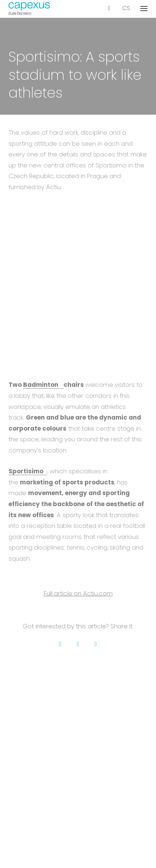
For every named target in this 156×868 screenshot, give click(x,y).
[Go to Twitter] (78, 644)
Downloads (78, 734)
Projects (78, 695)
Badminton (41, 385)
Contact (78, 714)
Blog (78, 773)
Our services (78, 763)
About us (78, 685)
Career (78, 705)
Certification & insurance (78, 802)
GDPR (78, 832)
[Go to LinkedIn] (96, 644)
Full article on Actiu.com (78, 593)
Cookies (78, 841)
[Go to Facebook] (60, 644)
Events (78, 783)
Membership (78, 724)
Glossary (78, 792)
